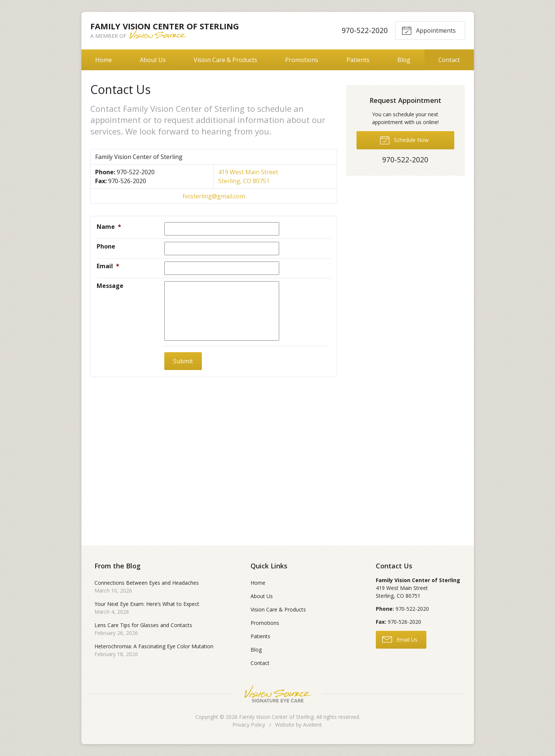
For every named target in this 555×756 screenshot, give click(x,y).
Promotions (302, 60)
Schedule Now (404, 140)
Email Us (400, 639)
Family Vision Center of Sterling (276, 717)
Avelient (312, 725)
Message (110, 286)
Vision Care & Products (225, 60)
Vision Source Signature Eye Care (278, 694)
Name (109, 227)
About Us (153, 60)
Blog (404, 60)
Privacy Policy (249, 725)
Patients (358, 60)
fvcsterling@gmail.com (214, 196)
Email (108, 266)
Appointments (429, 30)
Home (104, 60)
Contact (449, 60)
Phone (106, 246)
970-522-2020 (364, 30)
